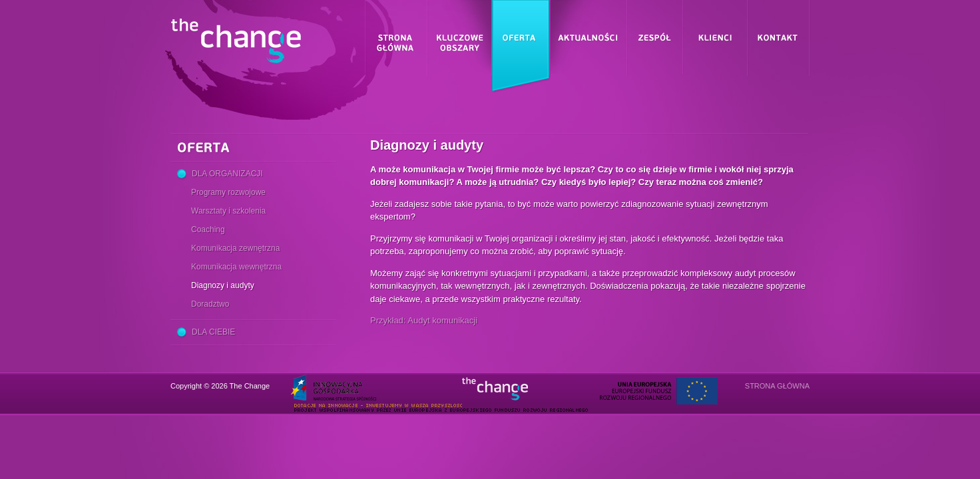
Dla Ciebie (213, 332)
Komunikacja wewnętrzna (236, 267)
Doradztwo (210, 304)
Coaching (208, 230)
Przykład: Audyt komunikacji (424, 320)
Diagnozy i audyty (223, 285)
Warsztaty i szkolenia (228, 211)
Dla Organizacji (227, 174)
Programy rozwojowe (228, 192)
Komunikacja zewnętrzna (235, 248)
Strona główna (777, 386)
